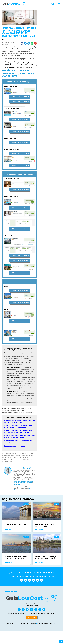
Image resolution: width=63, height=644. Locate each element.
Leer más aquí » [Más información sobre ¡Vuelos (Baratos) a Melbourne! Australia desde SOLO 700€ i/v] (9, 562)
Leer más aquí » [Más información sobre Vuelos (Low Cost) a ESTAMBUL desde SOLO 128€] (39, 530)
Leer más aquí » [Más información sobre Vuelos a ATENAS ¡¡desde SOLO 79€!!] (9, 530)
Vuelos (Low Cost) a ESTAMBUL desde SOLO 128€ (46, 525)
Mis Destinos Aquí (11, 592)
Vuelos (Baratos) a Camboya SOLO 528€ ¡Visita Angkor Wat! (46, 558)
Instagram (17, 484)
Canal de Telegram (26, 483)
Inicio (4, 40)
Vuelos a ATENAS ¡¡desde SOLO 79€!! (16, 525)
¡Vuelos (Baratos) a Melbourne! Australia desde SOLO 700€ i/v (16, 558)
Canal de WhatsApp (20, 481)
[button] (53, 4)
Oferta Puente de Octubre (20, 97)
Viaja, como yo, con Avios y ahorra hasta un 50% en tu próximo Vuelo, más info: (31, 614)
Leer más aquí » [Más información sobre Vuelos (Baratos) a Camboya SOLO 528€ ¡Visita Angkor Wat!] (39, 562)
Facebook (30, 481)
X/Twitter (16, 483)
